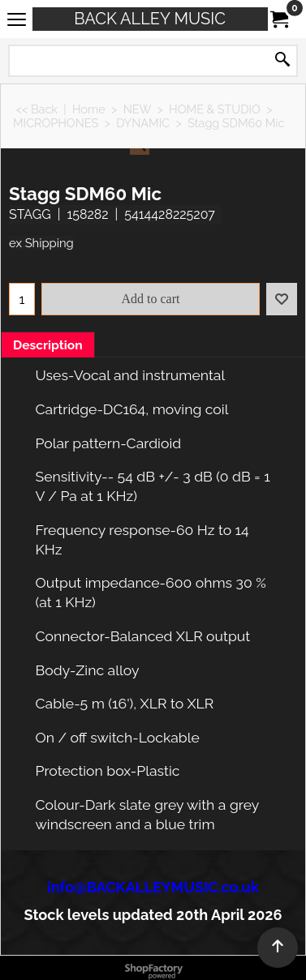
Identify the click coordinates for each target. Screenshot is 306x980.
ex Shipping (41, 243)
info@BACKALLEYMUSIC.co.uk (153, 887)
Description (48, 345)
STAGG (30, 214)
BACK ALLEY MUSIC (150, 19)
